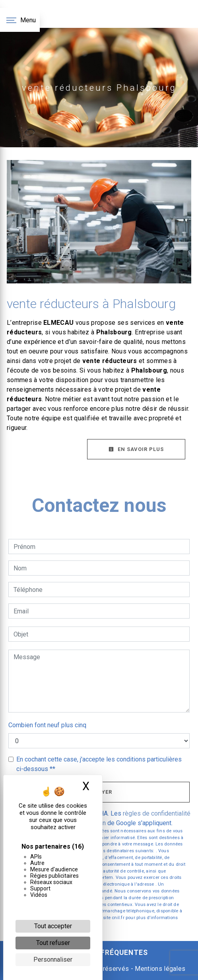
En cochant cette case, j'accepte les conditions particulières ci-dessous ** (99, 764)
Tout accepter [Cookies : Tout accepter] (53, 926)
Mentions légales (159, 969)
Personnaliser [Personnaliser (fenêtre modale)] (53, 960)
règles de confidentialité (157, 813)
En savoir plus (136, 449)
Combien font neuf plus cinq (47, 725)
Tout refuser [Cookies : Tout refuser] (53, 943)
